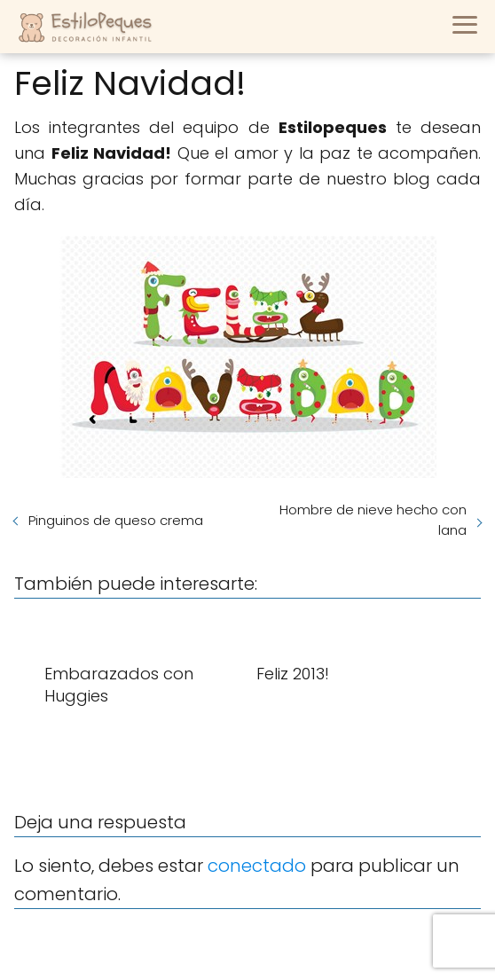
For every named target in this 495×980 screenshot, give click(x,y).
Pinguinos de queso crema (116, 520)
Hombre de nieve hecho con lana (373, 520)
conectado (257, 866)
